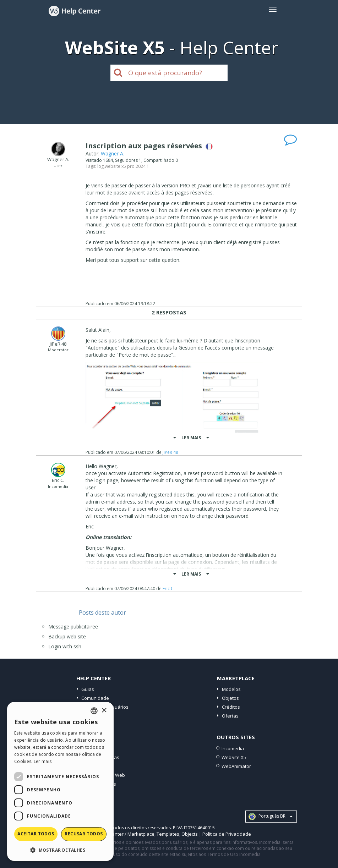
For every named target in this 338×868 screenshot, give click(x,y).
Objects (190, 834)
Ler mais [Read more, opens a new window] (43, 761)
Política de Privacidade (227, 834)
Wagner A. (113, 153)
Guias (88, 689)
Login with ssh (65, 646)
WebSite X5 (234, 757)
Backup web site (67, 636)
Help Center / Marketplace (126, 834)
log (100, 166)
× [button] (104, 711)
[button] (60, 850)
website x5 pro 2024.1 (127, 166)
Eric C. (169, 589)
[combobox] (94, 711)
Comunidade (95, 698)
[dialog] (60, 781)
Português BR (271, 817)
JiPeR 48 (170, 452)
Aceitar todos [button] (36, 834)
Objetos (230, 698)
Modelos (231, 689)
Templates (168, 834)
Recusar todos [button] (84, 834)
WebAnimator (236, 766)
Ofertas (230, 716)
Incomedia (233, 748)
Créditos (231, 707)
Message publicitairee (73, 627)
